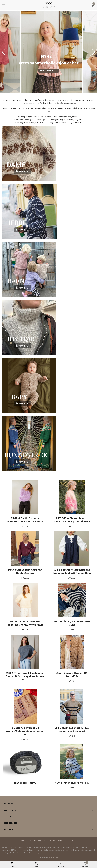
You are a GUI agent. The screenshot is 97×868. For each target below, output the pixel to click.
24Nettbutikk (53, 857)
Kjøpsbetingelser (34, 841)
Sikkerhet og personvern (55, 841)
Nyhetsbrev (73, 841)
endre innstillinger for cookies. (38, 853)
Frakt (22, 841)
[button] (94, 52)
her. (78, 117)
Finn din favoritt (48, 71)
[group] (48, 52)
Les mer (20, 853)
